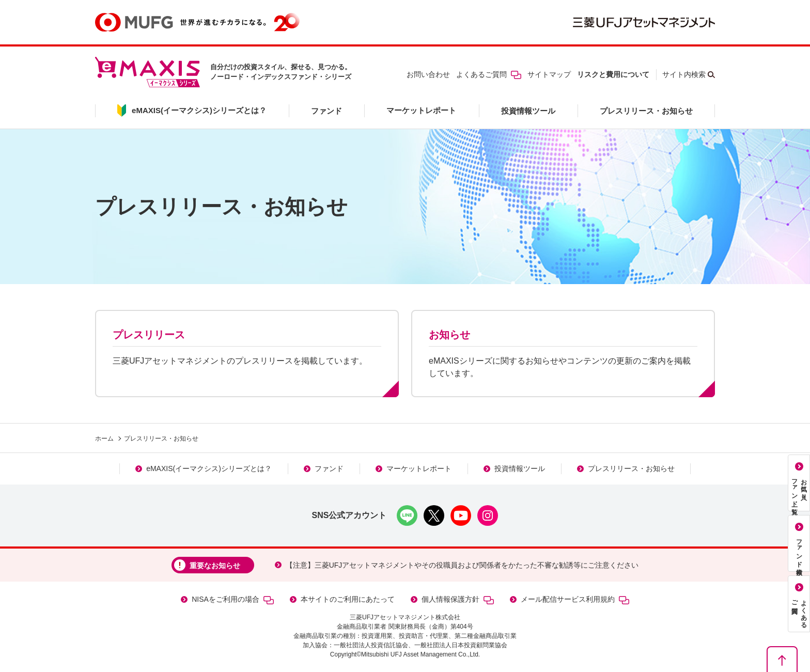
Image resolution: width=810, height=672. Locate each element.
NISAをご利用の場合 (233, 599)
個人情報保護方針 (458, 599)
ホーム (104, 439)
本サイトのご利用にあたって (348, 599)
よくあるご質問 (489, 74)
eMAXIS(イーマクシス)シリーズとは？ (209, 468)
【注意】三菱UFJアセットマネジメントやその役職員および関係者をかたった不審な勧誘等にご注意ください (462, 565)
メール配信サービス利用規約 (575, 599)
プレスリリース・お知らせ (646, 111)
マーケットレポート (421, 110)
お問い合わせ (428, 74)
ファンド (326, 111)
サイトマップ (549, 74)
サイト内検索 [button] (684, 74)
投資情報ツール (528, 111)
